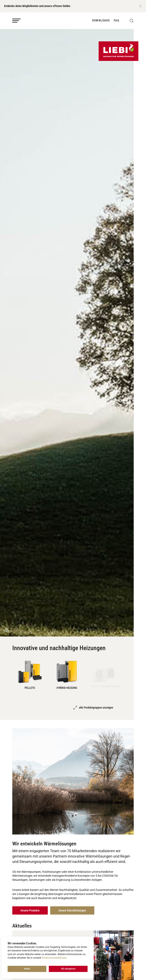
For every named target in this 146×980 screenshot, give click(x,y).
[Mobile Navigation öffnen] (16, 21)
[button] (132, 21)
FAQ (116, 20)
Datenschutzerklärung (54, 958)
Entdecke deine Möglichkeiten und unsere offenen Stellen (37, 6)
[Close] (140, 6)
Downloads (101, 20)
